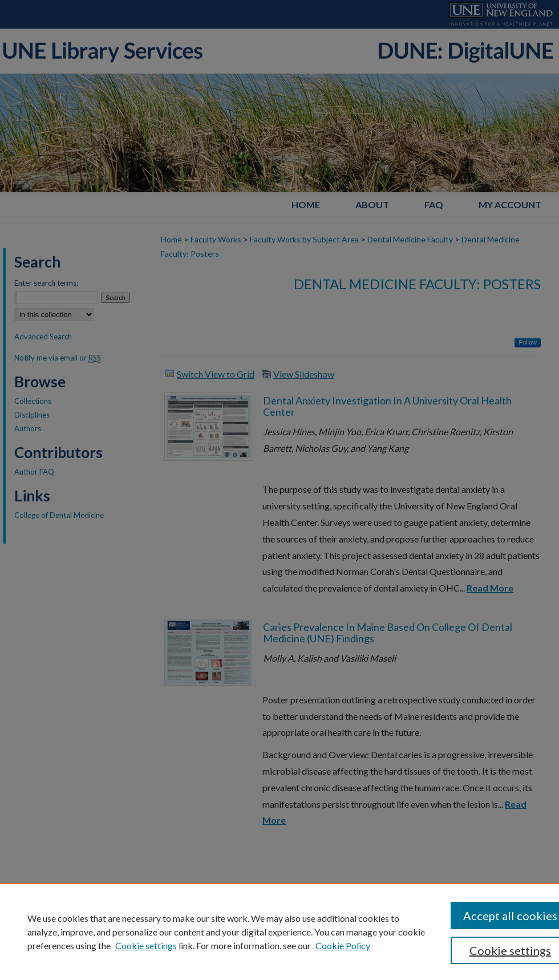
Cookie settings (146, 945)
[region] (279, 932)
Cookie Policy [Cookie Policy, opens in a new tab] (343, 945)
